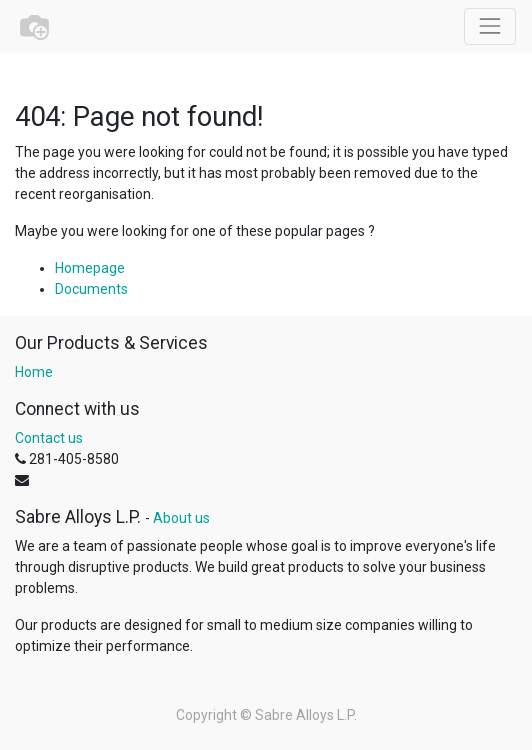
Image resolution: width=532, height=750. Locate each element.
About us (181, 518)
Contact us (49, 438)
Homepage (90, 268)
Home (34, 372)
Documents (91, 289)
